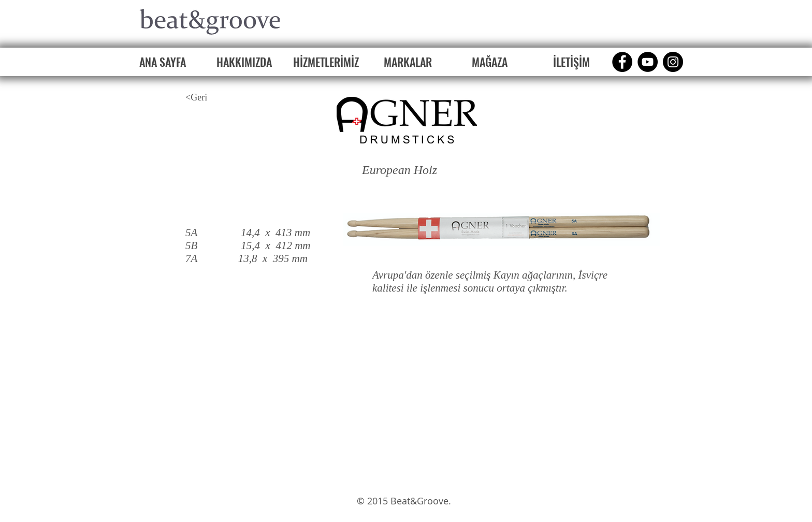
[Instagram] (673, 62)
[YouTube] (648, 62)
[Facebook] (622, 62)
